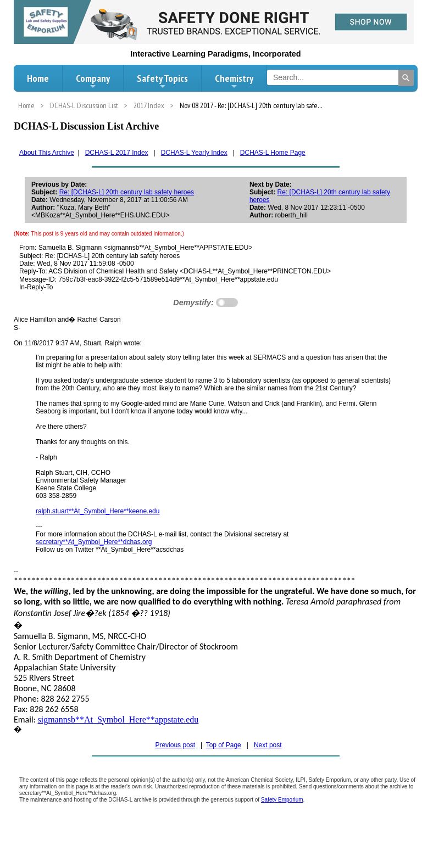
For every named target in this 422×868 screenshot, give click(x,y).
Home (38, 78)
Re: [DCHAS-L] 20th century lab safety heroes (127, 192)
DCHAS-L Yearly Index (194, 153)
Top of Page (224, 745)
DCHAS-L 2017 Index (117, 153)
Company (93, 81)
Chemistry (234, 81)
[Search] (406, 78)
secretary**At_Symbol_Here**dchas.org (94, 542)
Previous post (175, 745)
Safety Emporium (282, 800)
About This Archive (47, 153)
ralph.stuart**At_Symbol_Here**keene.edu (98, 511)
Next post (268, 745)
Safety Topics (162, 81)
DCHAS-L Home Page (273, 153)
